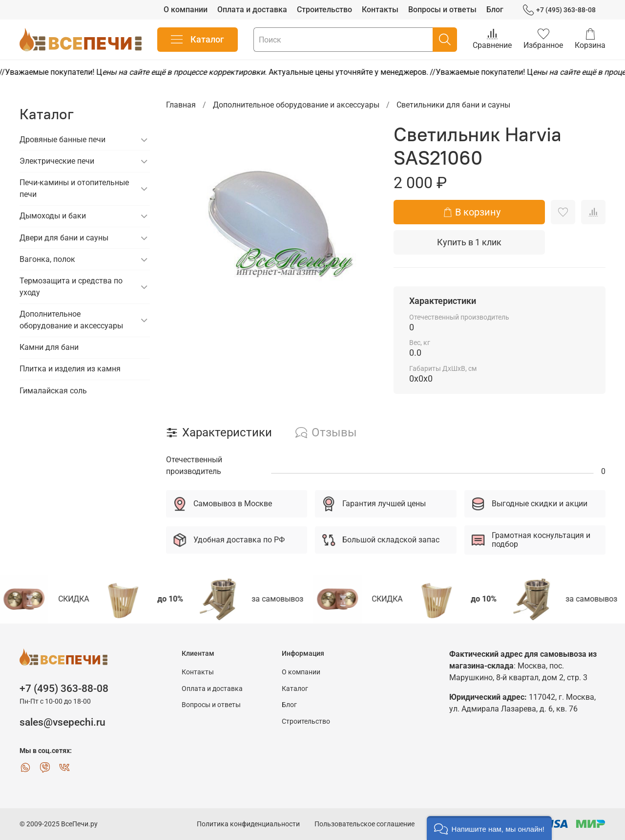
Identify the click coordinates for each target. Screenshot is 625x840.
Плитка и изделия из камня (70, 369)
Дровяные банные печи (62, 140)
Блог (495, 10)
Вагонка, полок (47, 259)
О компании (186, 10)
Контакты (380, 10)
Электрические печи (57, 161)
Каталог (198, 40)
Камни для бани (49, 347)
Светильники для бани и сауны (453, 105)
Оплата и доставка (252, 10)
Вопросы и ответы (442, 10)
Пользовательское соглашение (365, 824)
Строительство (324, 10)
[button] (489, 828)
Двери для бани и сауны (64, 238)
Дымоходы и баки (53, 216)
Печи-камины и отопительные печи (74, 188)
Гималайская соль (53, 391)
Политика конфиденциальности (248, 824)
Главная (181, 105)
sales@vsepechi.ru (62, 722)
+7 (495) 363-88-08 (559, 10)
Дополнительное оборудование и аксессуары (296, 105)
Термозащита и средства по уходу (71, 287)
